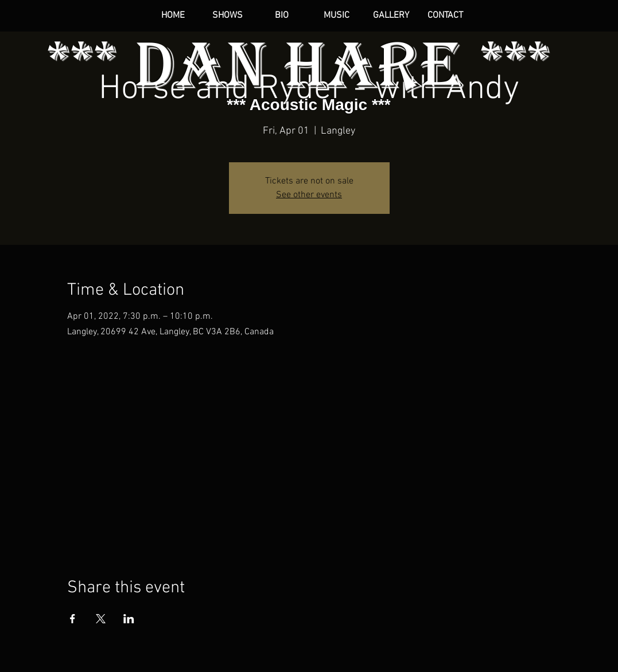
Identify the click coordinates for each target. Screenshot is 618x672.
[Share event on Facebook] (73, 619)
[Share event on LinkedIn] (129, 619)
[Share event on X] (101, 619)
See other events (309, 195)
